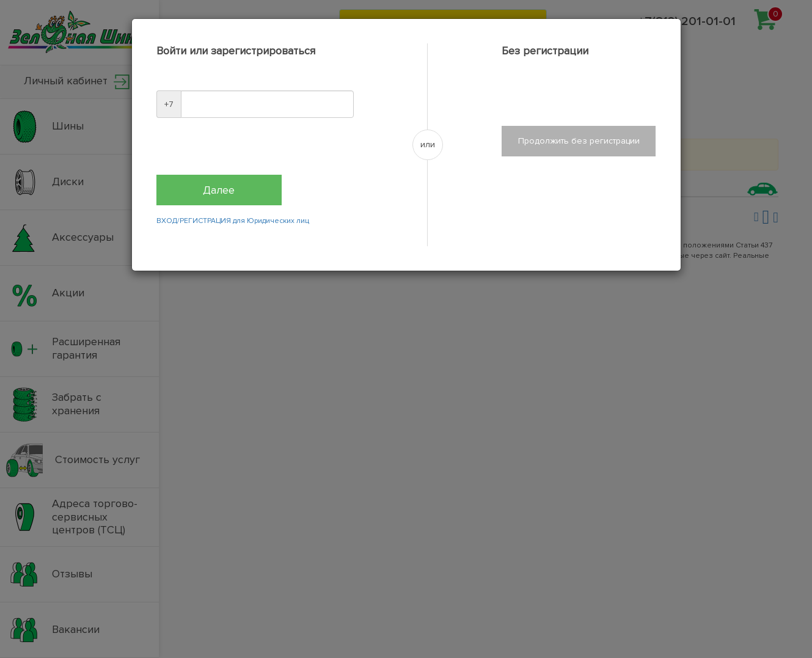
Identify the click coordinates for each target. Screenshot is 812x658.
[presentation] (249, 151)
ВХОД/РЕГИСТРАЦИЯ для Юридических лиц (233, 221)
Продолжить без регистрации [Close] (579, 141)
